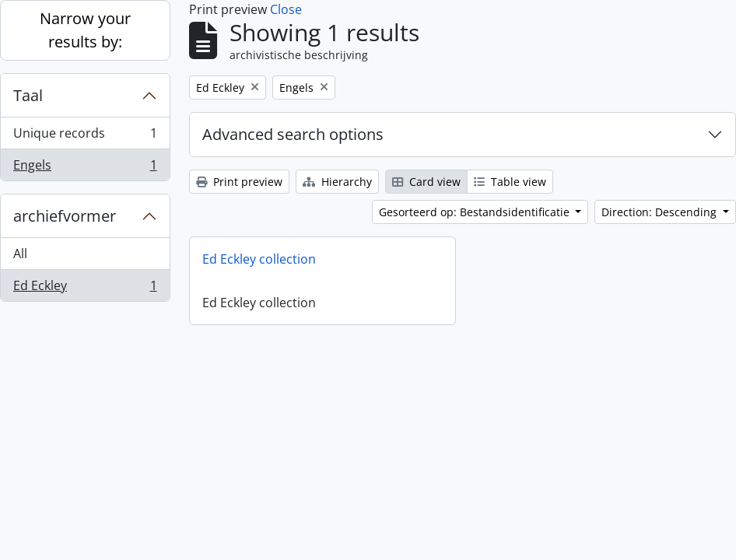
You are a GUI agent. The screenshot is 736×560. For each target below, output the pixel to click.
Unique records (85, 136)
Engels (85, 168)
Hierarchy (337, 182)
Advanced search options (293, 134)
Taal (28, 95)
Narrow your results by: (85, 30)
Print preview (239, 182)
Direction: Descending (661, 212)
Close (286, 9)
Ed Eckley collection (259, 259)
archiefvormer (65, 216)
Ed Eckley (85, 289)
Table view (510, 182)
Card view (426, 182)
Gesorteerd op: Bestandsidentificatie (476, 212)
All (20, 254)
